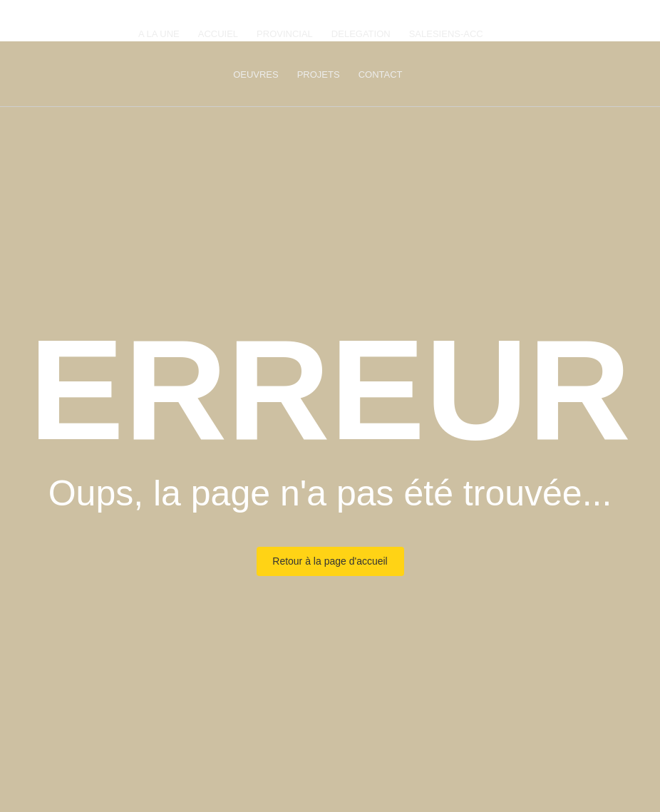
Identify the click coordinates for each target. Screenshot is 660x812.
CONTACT (381, 74)
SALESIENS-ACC (446, 34)
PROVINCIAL (285, 34)
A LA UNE (159, 34)
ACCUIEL (218, 34)
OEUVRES (256, 74)
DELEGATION (361, 34)
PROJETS (319, 74)
